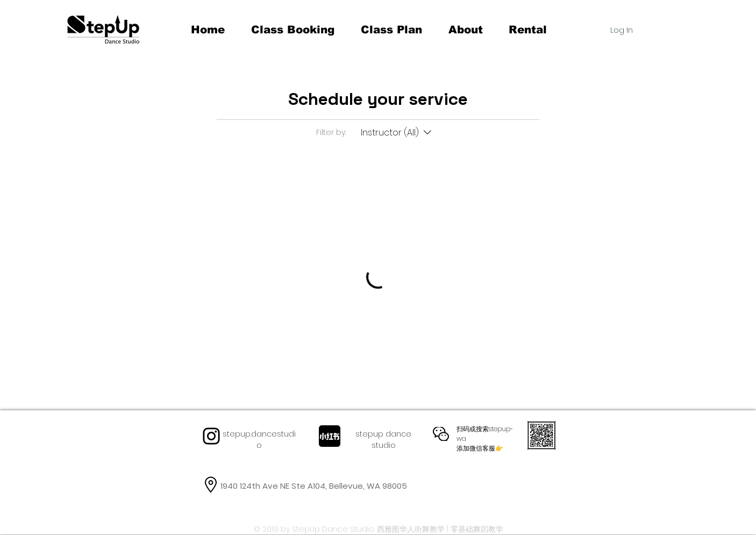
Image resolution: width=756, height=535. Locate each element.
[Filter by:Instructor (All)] (397, 133)
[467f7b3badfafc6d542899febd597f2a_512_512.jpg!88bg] (330, 436)
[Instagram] (211, 436)
